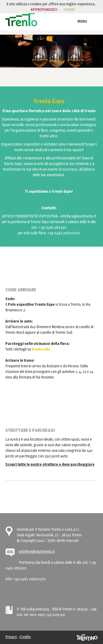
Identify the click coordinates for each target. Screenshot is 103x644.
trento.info (41, 349)
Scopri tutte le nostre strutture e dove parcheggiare (50, 464)
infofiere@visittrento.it (37, 551)
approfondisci (44, 9)
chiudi (69, 9)
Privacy (11, 637)
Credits (25, 637)
